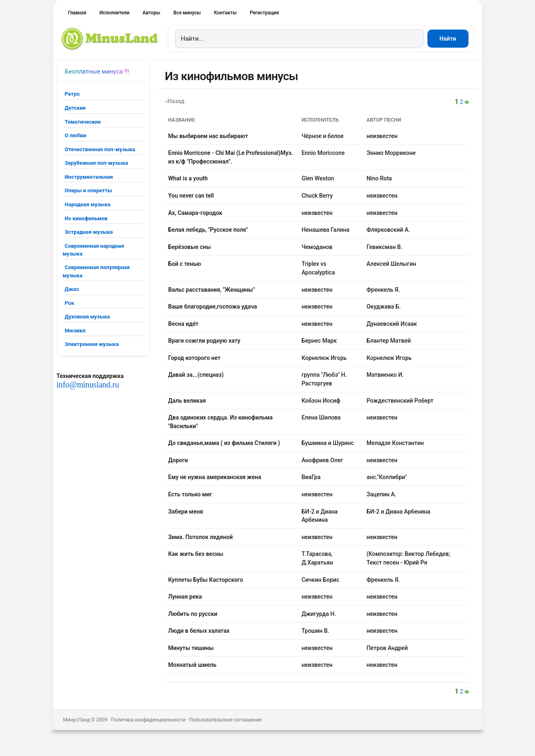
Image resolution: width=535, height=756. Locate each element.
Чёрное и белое (322, 136)
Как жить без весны (196, 554)
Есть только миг (190, 494)
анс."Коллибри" (387, 477)
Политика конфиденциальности (148, 720)
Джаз (72, 289)
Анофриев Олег (322, 460)
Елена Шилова (321, 417)
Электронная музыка (92, 344)
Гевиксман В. (385, 247)
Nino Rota (379, 178)
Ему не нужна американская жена (215, 477)
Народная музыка (88, 204)
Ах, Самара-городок (195, 213)
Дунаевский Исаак (392, 324)
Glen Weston (318, 178)
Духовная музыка (87, 317)
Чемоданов (317, 247)
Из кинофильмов (86, 218)
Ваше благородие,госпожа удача (213, 307)
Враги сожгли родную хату (204, 341)
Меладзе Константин (395, 443)
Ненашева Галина (325, 230)
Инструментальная (89, 177)
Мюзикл (75, 331)
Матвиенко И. (385, 375)
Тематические (83, 122)
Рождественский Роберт (400, 401)
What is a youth (188, 178)
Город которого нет (195, 358)
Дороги (178, 460)
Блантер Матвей (389, 341)
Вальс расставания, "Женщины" (212, 290)
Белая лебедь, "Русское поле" (208, 230)
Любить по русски (193, 614)
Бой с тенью (185, 264)
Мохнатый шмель (193, 665)
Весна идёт (184, 324)
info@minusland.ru (88, 385)
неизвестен (382, 136)
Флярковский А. (388, 230)
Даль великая (187, 401)
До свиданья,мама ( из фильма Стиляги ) (224, 443)
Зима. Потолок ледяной (201, 537)
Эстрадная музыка (89, 232)
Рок (70, 303)
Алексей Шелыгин (391, 264)
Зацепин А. (382, 494)
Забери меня (186, 512)
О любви (76, 135)
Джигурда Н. (319, 614)
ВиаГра (311, 477)
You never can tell (191, 196)
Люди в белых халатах (199, 631)
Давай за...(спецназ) (196, 375)
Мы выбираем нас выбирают (208, 136)
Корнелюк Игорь (324, 358)
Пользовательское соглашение (225, 720)
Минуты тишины (191, 648)
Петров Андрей (387, 648)
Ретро (72, 94)
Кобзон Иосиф (321, 401)
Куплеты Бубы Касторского (206, 580)
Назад (176, 101)
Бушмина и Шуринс (327, 443)
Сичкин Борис (320, 580)
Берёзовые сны (190, 247)
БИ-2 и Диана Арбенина (398, 512)
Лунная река (185, 597)
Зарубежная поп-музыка (97, 163)
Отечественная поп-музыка (100, 149)
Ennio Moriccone (323, 153)
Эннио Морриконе (391, 153)
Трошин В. (315, 631)
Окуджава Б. (384, 307)
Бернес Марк (319, 341)
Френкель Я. (383, 290)
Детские (75, 108)
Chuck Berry (317, 196)
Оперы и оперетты (88, 190)
